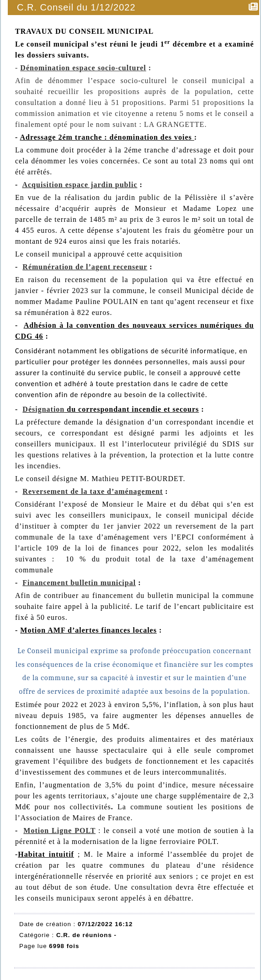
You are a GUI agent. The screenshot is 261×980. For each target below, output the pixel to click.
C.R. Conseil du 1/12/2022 (77, 7)
